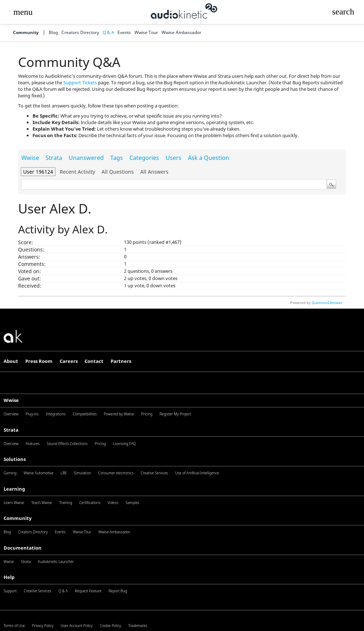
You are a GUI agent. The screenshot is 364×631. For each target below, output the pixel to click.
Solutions (15, 459)
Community (26, 33)
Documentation (23, 548)
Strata (54, 158)
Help (9, 577)
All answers (154, 172)
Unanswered (86, 158)
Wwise (30, 158)
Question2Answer (327, 302)
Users (174, 158)
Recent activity (77, 172)
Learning (14, 489)
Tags (117, 158)
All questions (118, 172)
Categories (144, 158)
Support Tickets (80, 82)
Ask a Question (209, 158)
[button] (23, 12)
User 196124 (38, 172)
